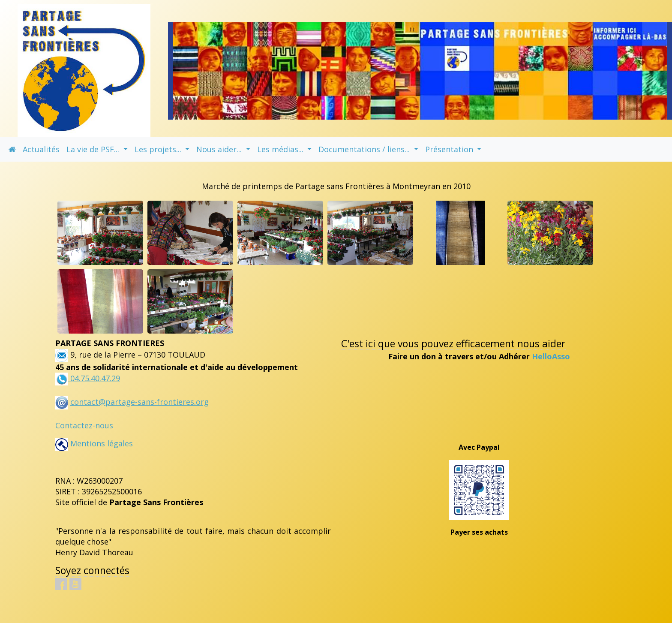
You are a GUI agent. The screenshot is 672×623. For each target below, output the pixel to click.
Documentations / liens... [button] (365, 149)
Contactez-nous (84, 425)
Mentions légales (94, 443)
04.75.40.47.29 (94, 378)
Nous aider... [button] (220, 149)
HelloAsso (551, 356)
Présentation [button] (450, 149)
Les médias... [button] (281, 149)
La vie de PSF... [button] (94, 149)
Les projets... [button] (159, 149)
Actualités (41, 149)
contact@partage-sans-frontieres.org (139, 402)
